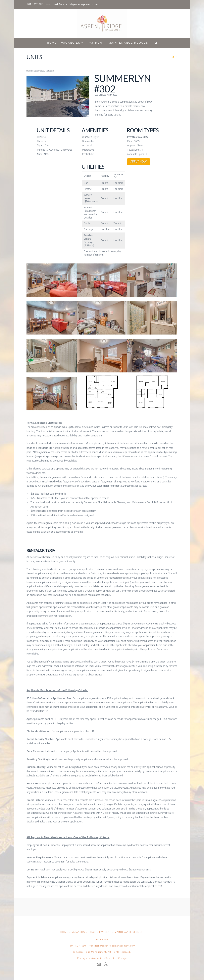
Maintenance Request (129, 932)
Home (64, 932)
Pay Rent (105, 932)
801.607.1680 (35, 4)
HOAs (92, 932)
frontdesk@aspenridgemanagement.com (72, 4)
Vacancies (78, 932)
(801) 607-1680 (77, 946)
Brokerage (102, 940)
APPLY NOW (139, 161)
